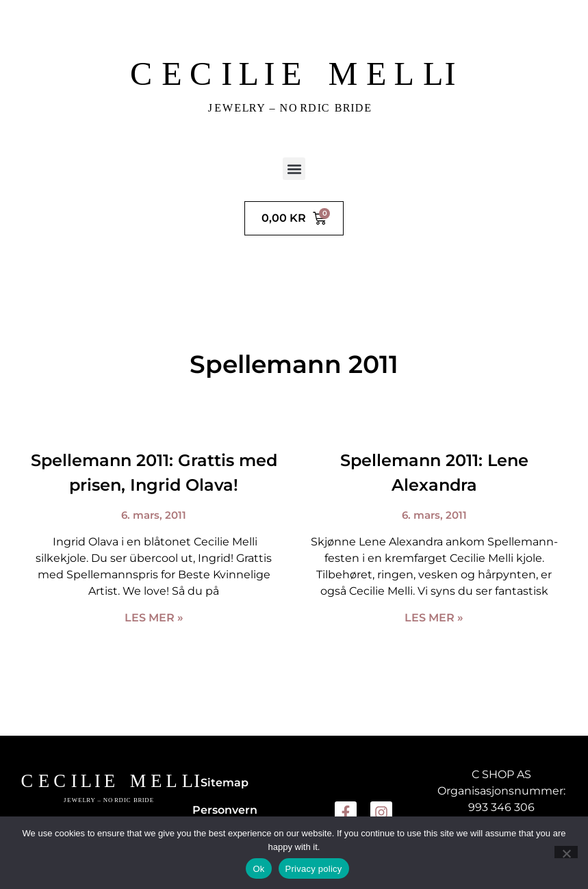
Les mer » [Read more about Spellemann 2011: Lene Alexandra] (434, 618)
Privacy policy (314, 869)
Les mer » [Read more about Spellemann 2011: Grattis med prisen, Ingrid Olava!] (154, 618)
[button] (294, 169)
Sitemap (225, 783)
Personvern (225, 810)
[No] (566, 852)
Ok (258, 869)
